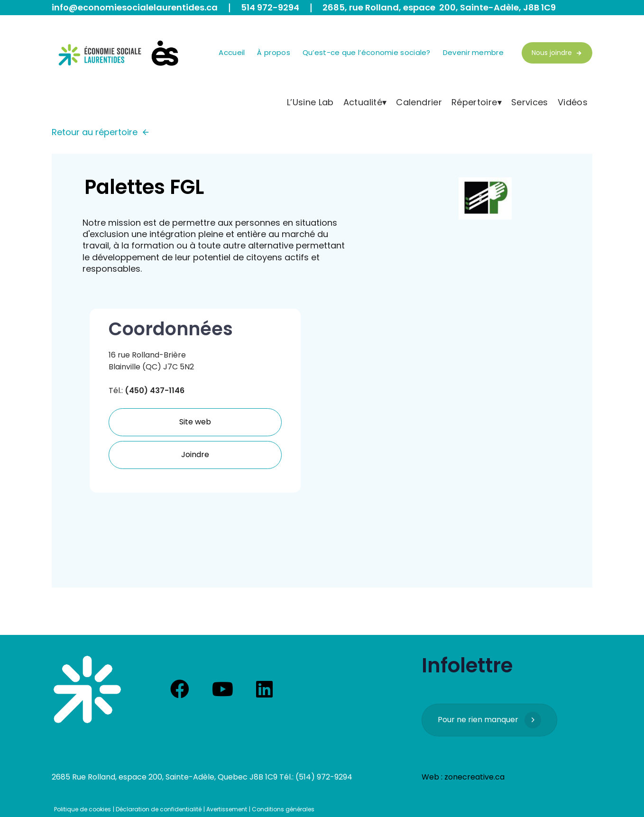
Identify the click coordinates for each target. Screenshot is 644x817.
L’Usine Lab (310, 102)
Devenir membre (473, 52)
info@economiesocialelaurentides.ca (135, 7)
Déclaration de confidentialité (159, 809)
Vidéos (573, 102)
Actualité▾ (365, 102)
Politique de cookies (83, 809)
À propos (273, 52)
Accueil (232, 52)
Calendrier (419, 102)
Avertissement (227, 809)
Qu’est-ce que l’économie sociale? (367, 52)
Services (530, 102)
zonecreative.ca (474, 777)
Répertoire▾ (477, 102)
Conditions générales (283, 809)
